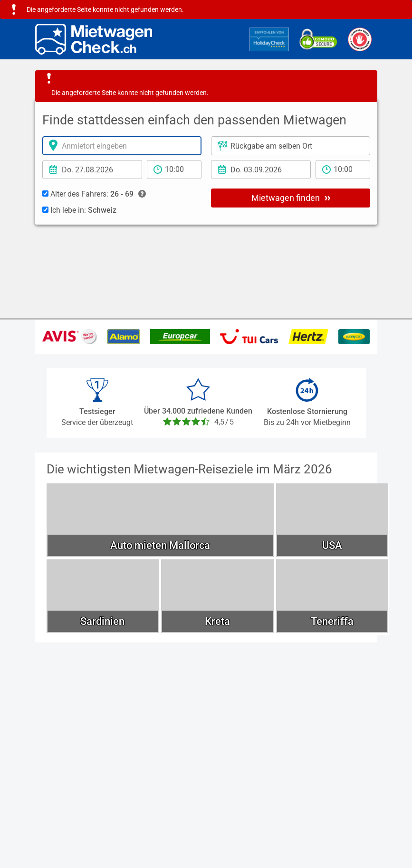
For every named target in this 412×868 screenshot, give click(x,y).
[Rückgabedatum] (261, 170)
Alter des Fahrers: (94, 194)
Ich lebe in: (79, 210)
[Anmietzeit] (174, 170)
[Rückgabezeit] (343, 170)
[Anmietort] (122, 146)
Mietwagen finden (291, 198)
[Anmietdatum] (92, 170)
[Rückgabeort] (291, 146)
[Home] (94, 39)
